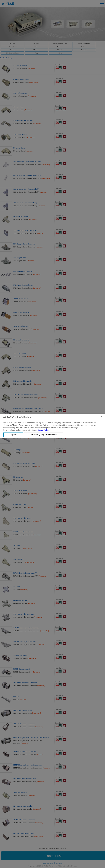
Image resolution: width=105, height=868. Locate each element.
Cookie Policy (43, 430)
